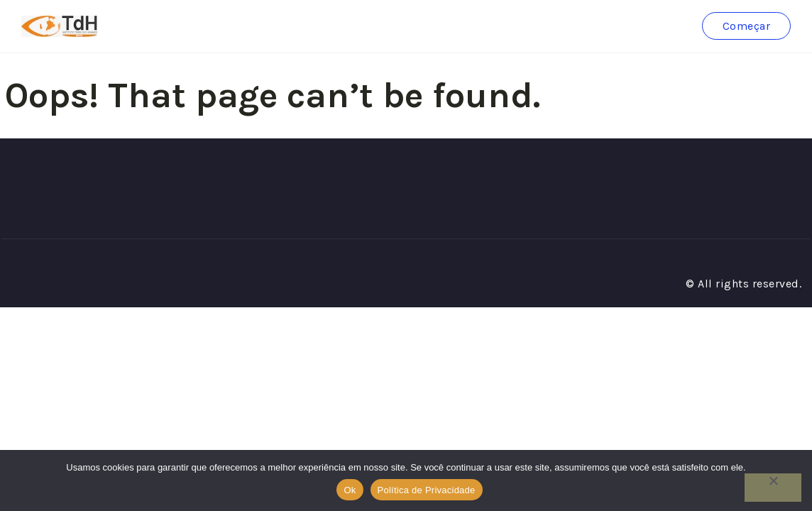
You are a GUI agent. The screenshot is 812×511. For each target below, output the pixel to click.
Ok (350, 490)
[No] (773, 488)
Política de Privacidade (427, 490)
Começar (747, 26)
